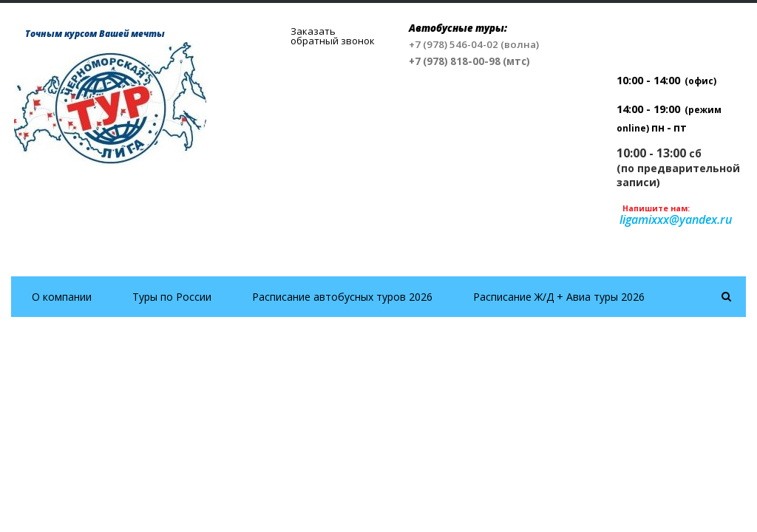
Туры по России (172, 297)
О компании (62, 297)
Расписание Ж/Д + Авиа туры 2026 (559, 297)
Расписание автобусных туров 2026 (342, 297)
